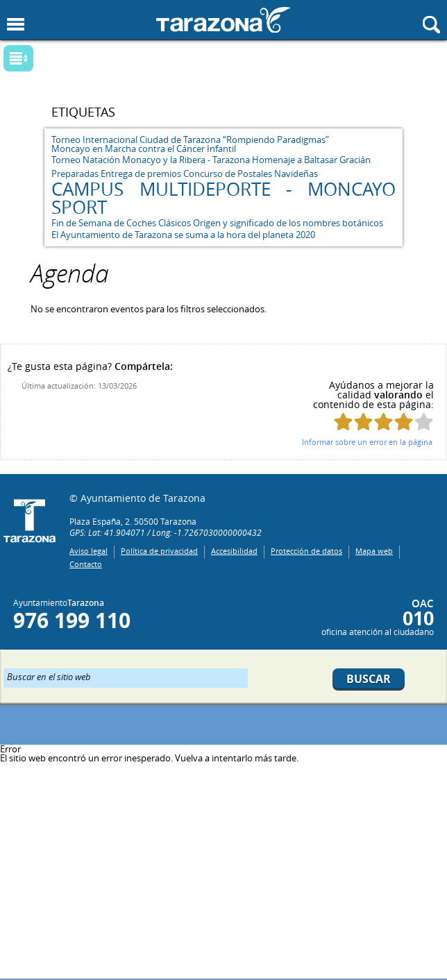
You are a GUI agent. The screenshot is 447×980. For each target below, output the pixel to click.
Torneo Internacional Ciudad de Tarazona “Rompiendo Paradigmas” (190, 140)
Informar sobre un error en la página (367, 442)
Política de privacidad (159, 551)
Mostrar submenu (18, 58)
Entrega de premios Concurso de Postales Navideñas (209, 174)
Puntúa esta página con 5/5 (424, 422)
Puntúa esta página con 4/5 (404, 422)
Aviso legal (88, 551)
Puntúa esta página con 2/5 (363, 422)
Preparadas (75, 174)
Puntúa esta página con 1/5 (343, 422)
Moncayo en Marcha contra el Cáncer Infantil (144, 149)
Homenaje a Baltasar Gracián (311, 160)
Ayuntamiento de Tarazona (223, 20)
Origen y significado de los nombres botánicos (288, 223)
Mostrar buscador (431, 25)
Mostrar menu (16, 25)
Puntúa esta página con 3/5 (383, 422)
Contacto (86, 564)
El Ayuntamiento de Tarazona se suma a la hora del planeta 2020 (183, 235)
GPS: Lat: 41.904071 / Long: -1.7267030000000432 (166, 532)
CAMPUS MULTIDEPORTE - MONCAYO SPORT (223, 198)
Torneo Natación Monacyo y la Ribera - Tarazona (151, 160)
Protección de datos (306, 551)
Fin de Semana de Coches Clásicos (121, 223)
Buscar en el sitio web (49, 676)
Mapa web (374, 551)
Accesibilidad (234, 551)
